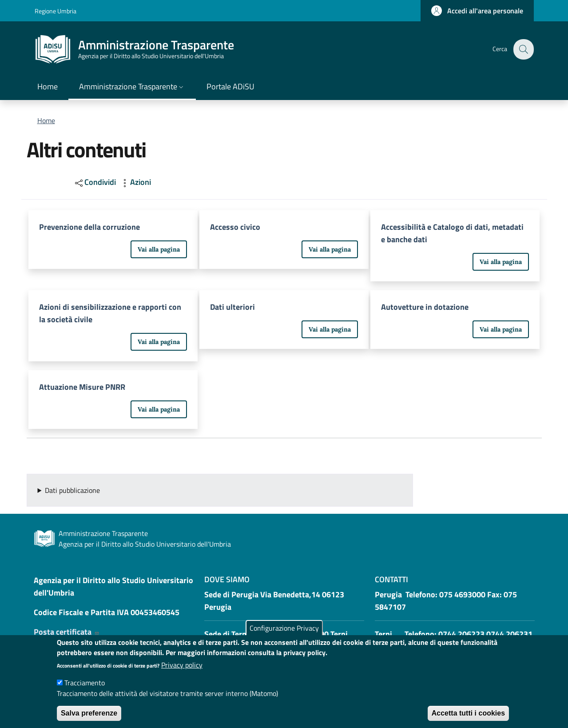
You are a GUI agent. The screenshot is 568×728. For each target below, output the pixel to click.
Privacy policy (182, 665)
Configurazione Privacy (284, 628)
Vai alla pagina (159, 249)
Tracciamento (85, 683)
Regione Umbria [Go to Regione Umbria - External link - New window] (56, 11)
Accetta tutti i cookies (468, 713)
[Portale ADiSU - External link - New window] (230, 87)
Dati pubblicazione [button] (72, 490)
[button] (477, 11)
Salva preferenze (89, 713)
